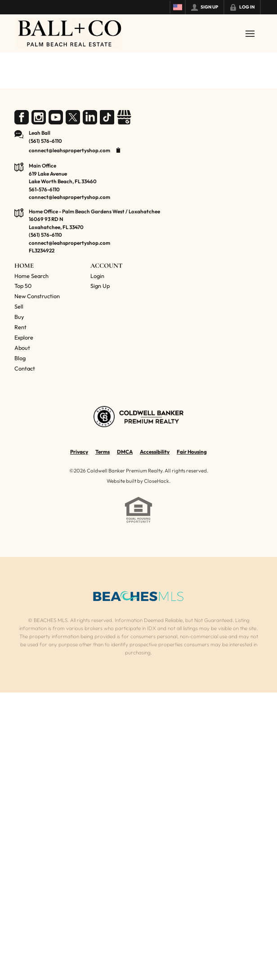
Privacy (79, 452)
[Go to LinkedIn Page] (90, 117)
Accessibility (155, 452)
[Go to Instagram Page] (39, 117)
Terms (103, 452)
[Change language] (178, 7)
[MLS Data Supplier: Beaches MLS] (138, 596)
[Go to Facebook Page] (22, 117)
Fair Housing (192, 452)
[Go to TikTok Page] (107, 117)
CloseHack (156, 481)
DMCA (125, 452)
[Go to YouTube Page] (56, 117)
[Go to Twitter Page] (73, 117)
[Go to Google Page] (124, 117)
